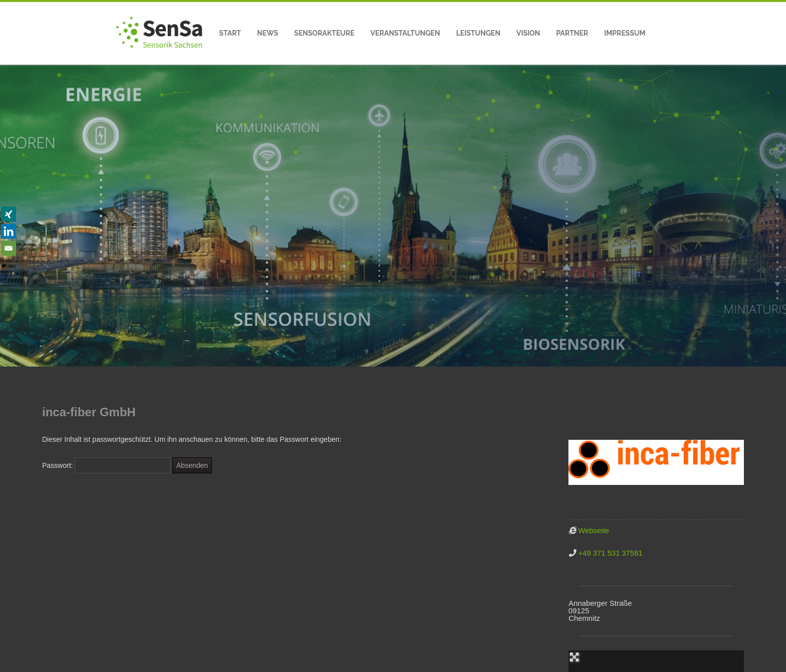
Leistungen (478, 33)
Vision (528, 33)
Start (230, 33)
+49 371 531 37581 (611, 553)
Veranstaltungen (405, 33)
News (268, 33)
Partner (572, 33)
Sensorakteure (324, 33)
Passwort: (106, 465)
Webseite (594, 531)
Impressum (625, 33)
